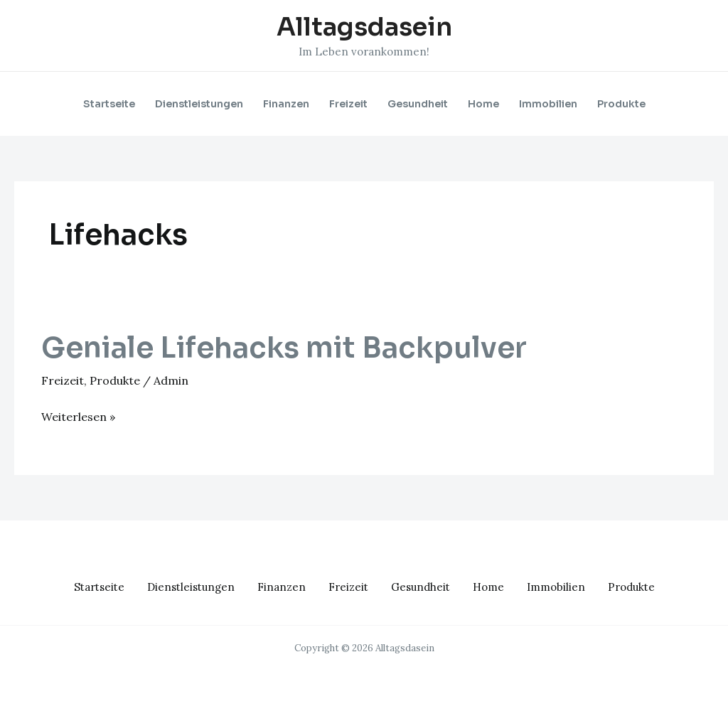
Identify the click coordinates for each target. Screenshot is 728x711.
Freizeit (348, 104)
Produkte (621, 104)
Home (483, 104)
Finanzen (286, 104)
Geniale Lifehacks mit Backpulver (284, 348)
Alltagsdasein (364, 27)
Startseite (109, 104)
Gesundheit (418, 104)
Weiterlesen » (78, 415)
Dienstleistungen (199, 104)
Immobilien (548, 104)
